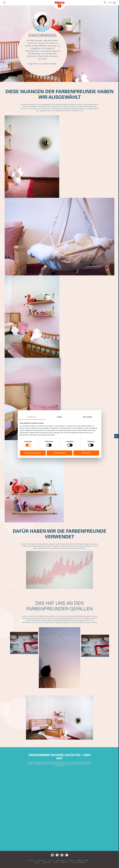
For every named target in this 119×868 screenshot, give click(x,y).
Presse (55, 862)
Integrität (36, 862)
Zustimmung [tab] (32, 417)
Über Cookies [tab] (87, 417)
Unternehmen (41, 860)
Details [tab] (59, 417)
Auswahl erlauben (59, 453)
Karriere (51, 860)
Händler (71, 860)
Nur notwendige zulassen (33, 453)
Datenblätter (46, 862)
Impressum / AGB (82, 860)
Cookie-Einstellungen (79, 862)
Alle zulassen (86, 453)
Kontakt (31, 860)
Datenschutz (65, 862)
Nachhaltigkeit (61, 860)
